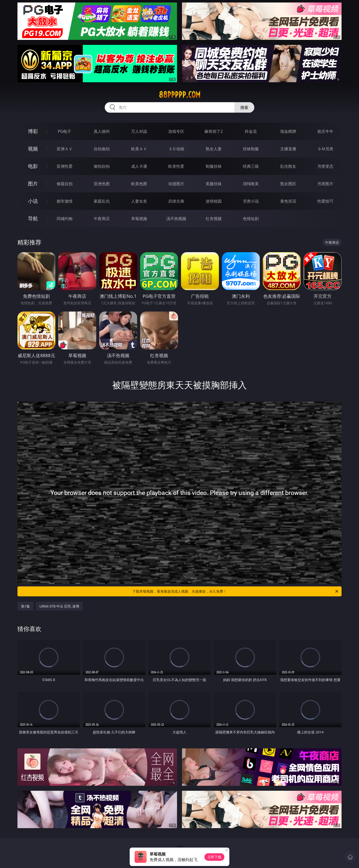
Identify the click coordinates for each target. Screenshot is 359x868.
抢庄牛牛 (325, 131)
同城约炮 (65, 219)
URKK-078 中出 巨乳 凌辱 (59, 606)
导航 (33, 218)
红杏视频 (214, 219)
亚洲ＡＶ (65, 149)
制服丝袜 (214, 166)
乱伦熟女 (288, 166)
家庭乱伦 (102, 201)
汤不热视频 (176, 219)
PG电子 (64, 131)
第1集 (25, 606)
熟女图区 (288, 184)
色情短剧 (251, 219)
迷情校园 (214, 201)
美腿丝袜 (214, 184)
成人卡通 (139, 166)
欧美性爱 (176, 166)
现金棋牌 (288, 131)
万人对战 (139, 131)
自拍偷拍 (102, 149)
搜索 (244, 107)
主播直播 (288, 149)
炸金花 (251, 131)
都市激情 (65, 201)
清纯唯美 (251, 184)
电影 (33, 166)
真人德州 (102, 131)
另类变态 (325, 166)
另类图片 (325, 184)
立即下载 (214, 857)
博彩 (33, 131)
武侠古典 (176, 201)
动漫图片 (176, 184)
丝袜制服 (251, 149)
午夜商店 (102, 219)
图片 (33, 184)
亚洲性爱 (65, 166)
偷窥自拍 (65, 184)
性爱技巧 (325, 201)
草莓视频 (139, 219)
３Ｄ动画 (176, 149)
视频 (33, 149)
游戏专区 (176, 131)
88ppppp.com (180, 95)
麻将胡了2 (214, 131)
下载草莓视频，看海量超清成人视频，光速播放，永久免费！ (236, 591)
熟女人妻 (214, 149)
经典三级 (251, 166)
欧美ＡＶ (139, 149)
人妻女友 (139, 201)
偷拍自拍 (102, 166)
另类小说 (251, 201)
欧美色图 (139, 184)
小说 (33, 201)
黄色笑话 (288, 201)
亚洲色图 (102, 184)
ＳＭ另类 (325, 149)
